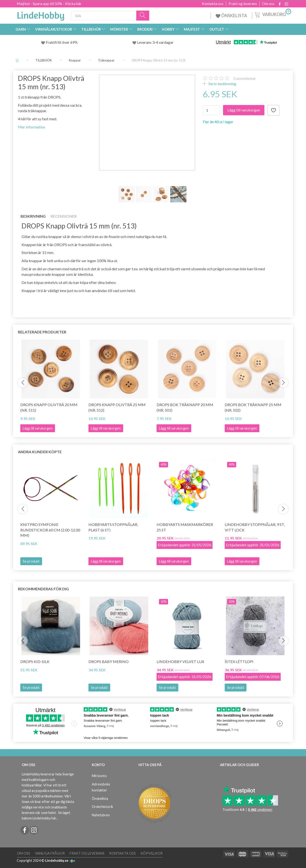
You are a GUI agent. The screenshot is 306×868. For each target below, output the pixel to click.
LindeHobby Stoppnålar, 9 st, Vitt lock (255, 527)
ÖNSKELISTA (231, 16)
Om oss (268, 4)
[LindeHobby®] (41, 15)
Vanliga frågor (50, 853)
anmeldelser (245, 78)
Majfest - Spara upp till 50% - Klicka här (49, 3)
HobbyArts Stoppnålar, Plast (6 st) (113, 527)
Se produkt (31, 561)
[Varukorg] (272, 14)
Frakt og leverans (243, 4)
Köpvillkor (152, 853)
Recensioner (64, 216)
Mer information (32, 127)
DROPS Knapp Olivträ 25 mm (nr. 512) (117, 407)
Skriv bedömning (222, 84)
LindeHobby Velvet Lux (180, 661)
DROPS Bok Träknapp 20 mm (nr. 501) (185, 407)
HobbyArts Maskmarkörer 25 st (185, 527)
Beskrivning (33, 216)
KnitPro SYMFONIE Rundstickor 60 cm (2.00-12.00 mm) (50, 530)
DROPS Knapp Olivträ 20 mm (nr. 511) (49, 407)
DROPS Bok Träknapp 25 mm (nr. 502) (253, 407)
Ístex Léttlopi (239, 661)
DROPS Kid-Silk (35, 661)
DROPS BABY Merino (109, 661)
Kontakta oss (213, 4)
